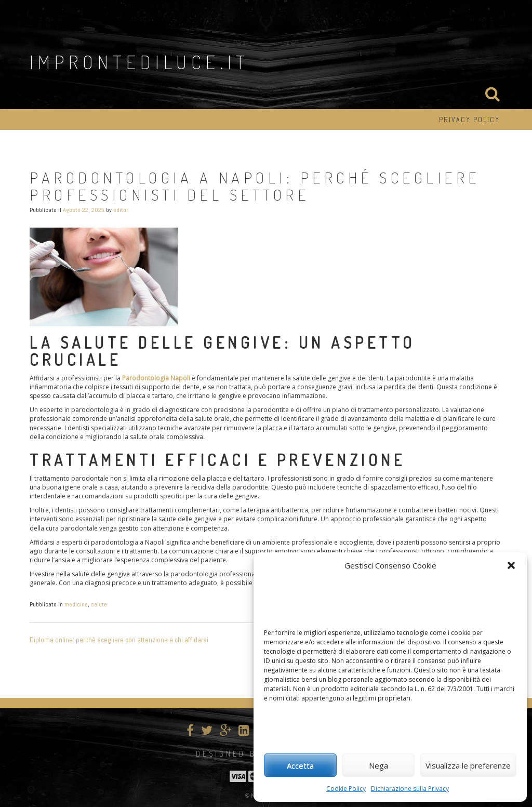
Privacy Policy (469, 120)
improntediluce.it (139, 62)
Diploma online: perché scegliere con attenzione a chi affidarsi (119, 640)
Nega (378, 765)
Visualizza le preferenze (468, 765)
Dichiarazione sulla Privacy (410, 789)
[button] (511, 565)
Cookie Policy (346, 789)
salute (99, 604)
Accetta (300, 765)
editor (121, 210)
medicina (76, 604)
